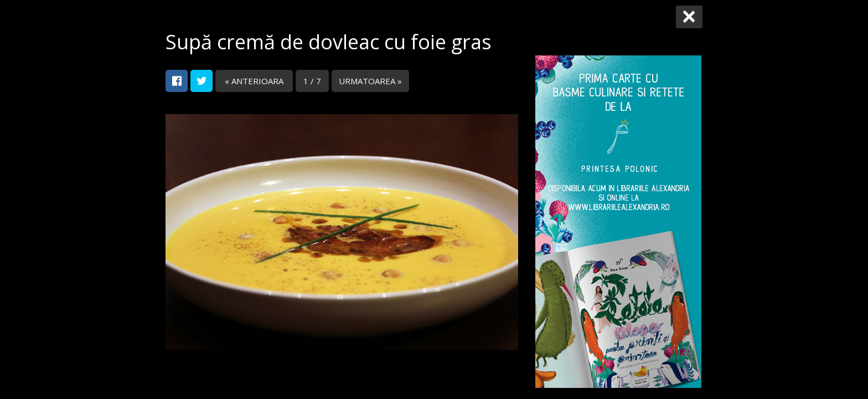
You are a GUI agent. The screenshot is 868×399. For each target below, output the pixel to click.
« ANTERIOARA (254, 81)
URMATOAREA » (370, 81)
